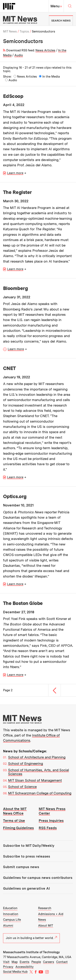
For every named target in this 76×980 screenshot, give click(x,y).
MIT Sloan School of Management (35, 780)
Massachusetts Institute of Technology (31, 952)
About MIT (46, 926)
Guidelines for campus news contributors (38, 878)
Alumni (8, 926)
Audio (19, 55)
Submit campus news (21, 867)
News (42, 920)
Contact (62, 962)
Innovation (11, 914)
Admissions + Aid (51, 914)
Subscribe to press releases (27, 856)
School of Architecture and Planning (37, 757)
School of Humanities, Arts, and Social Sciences (39, 772)
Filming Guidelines (18, 828)
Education (10, 908)
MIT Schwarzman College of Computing (40, 793)
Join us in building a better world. (31, 938)
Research (45, 908)
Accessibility (25, 967)
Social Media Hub (15, 972)
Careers (49, 962)
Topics (24, 31)
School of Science (22, 787)
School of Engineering (26, 764)
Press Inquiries (51, 821)
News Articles (45, 50)
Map (15, 962)
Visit (6, 962)
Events (25, 962)
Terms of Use (14, 821)
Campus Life (12, 920)
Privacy (8, 967)
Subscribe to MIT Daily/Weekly (29, 846)
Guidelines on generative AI (26, 888)
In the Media (51, 77)
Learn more (15, 173)
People (36, 962)
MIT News (10, 31)
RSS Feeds (48, 828)
